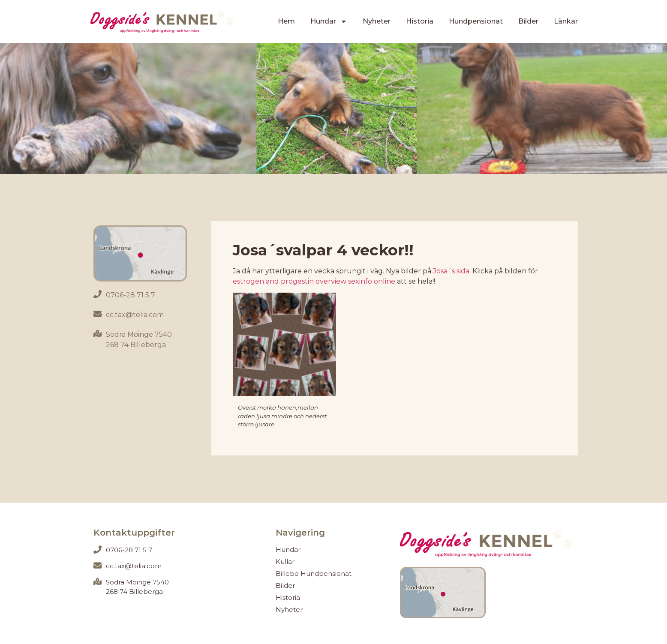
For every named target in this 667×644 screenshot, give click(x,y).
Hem (286, 21)
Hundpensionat (476, 21)
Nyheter (377, 21)
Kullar (285, 562)
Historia (420, 21)
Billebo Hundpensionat (314, 574)
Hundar (329, 21)
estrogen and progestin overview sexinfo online (314, 281)
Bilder (528, 21)
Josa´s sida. (452, 271)
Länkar (566, 21)
